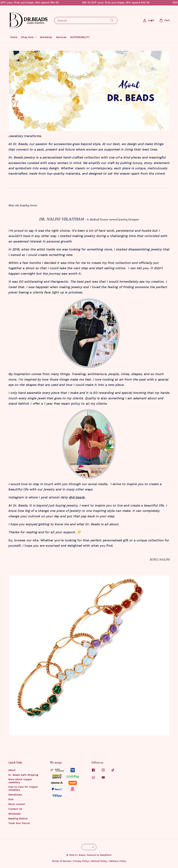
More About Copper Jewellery (20, 781)
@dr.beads (77, 497)
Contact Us (15, 809)
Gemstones (15, 795)
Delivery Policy (118, 861)
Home (14, 37)
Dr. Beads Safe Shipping (23, 775)
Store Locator (17, 804)
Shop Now (27, 37)
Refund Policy (99, 861)
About (12, 770)
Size (11, 799)
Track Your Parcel (19, 823)
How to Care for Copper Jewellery (23, 788)
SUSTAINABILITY (80, 37)
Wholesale (14, 814)
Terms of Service (61, 861)
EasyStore (106, 855)
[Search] (112, 20)
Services (61, 37)
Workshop (46, 37)
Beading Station (18, 819)
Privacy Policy (81, 861)
